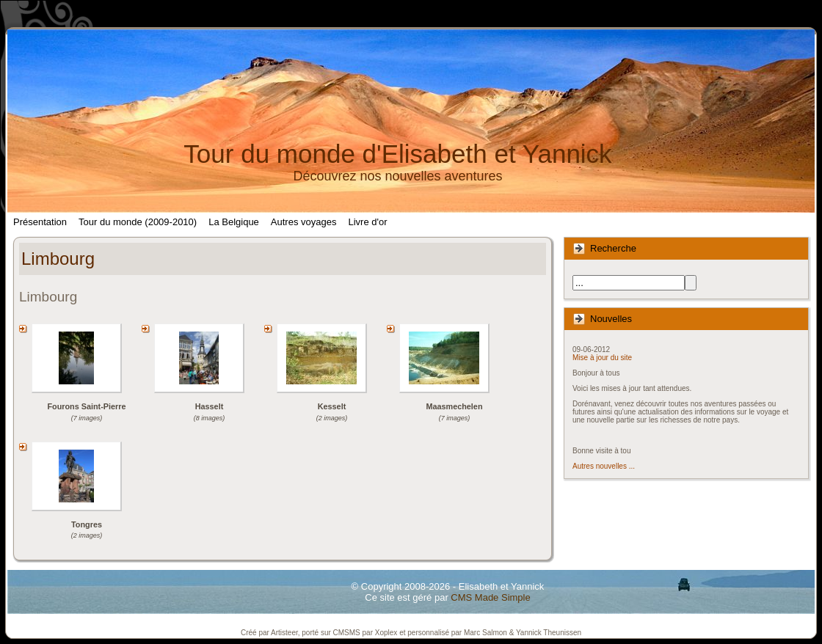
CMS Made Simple (490, 597)
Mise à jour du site (602, 358)
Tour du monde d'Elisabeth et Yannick (397, 154)
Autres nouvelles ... (604, 466)
